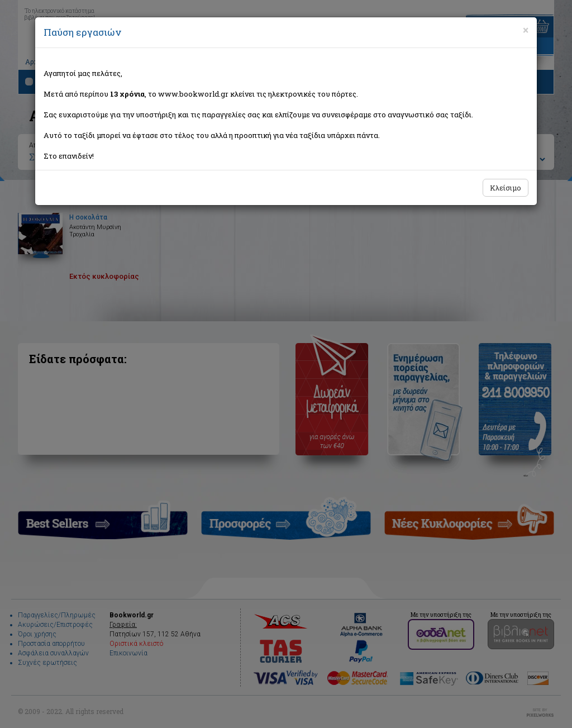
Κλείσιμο (506, 188)
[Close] (526, 30)
